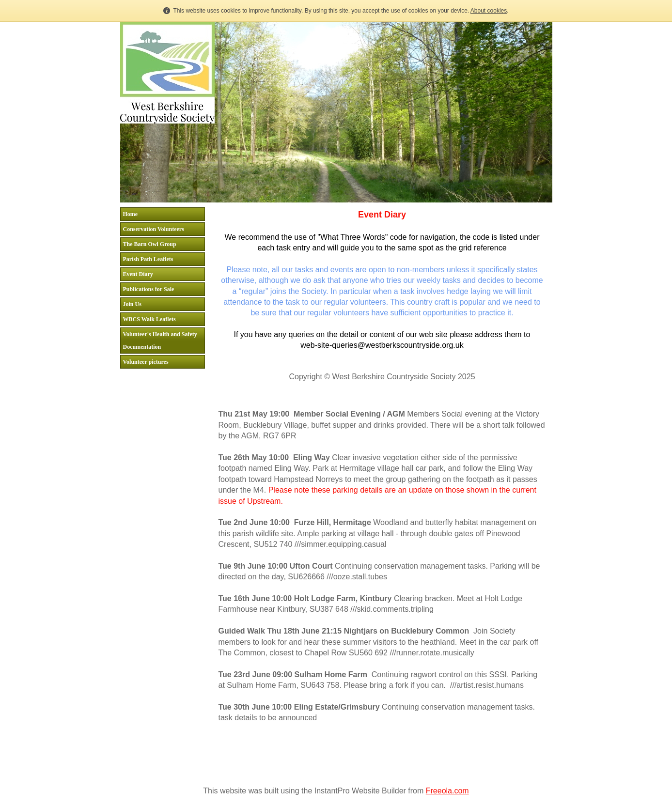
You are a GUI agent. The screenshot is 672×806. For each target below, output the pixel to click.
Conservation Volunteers (154, 229)
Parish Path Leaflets (148, 259)
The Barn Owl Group (150, 244)
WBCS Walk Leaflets (149, 319)
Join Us (132, 304)
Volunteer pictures (146, 362)
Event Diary (138, 274)
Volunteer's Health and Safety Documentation (160, 341)
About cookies (489, 11)
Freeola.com (447, 791)
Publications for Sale (149, 289)
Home (131, 214)
